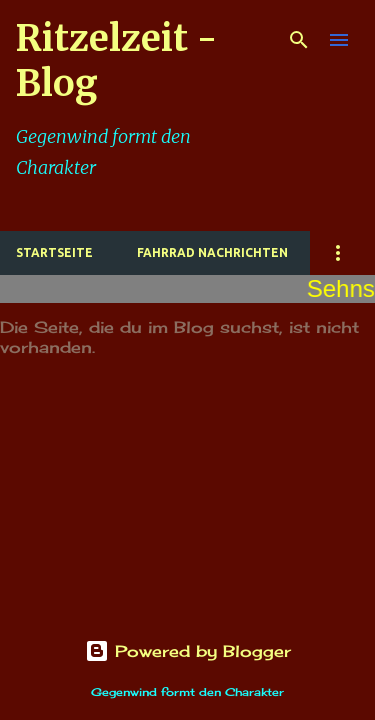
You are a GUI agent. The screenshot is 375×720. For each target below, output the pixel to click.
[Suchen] (299, 40)
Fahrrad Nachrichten (212, 252)
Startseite (54, 252)
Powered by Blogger (188, 651)
